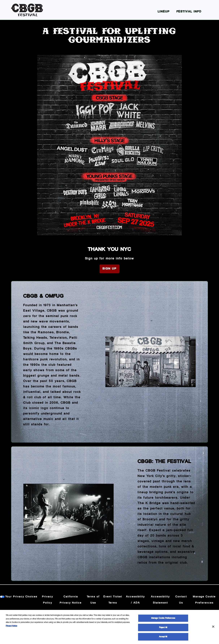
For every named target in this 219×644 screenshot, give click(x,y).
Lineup (164, 12)
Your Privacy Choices (21, 597)
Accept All (163, 639)
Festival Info (189, 12)
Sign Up (109, 269)
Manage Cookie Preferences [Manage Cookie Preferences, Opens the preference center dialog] (163, 621)
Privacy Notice (11, 628)
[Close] (213, 629)
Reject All (163, 630)
